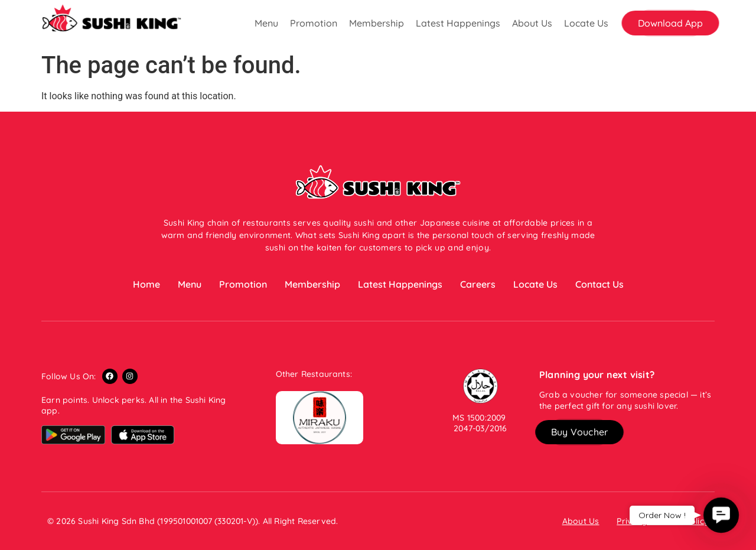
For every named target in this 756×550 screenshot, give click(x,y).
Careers (478, 284)
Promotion (314, 23)
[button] (670, 23)
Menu (266, 23)
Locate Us (586, 23)
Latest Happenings (458, 23)
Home (146, 284)
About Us (532, 23)
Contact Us (599, 284)
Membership (377, 23)
